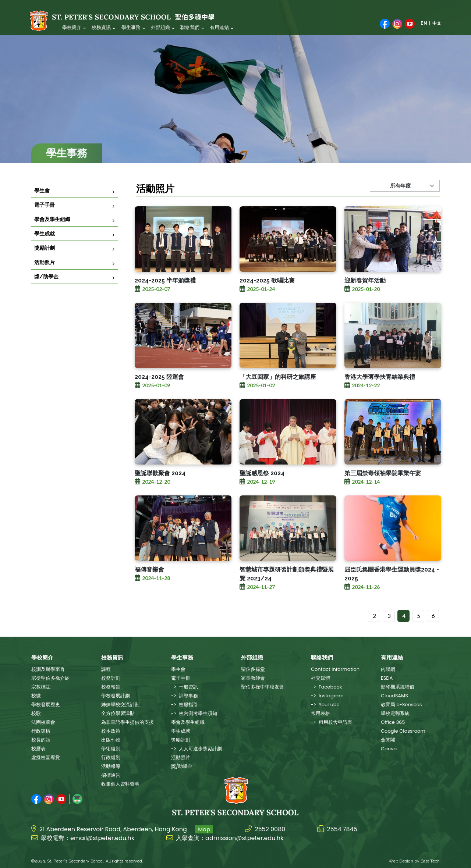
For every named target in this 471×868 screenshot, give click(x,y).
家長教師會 (253, 678)
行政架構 (41, 731)
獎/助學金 (46, 285)
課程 (106, 669)
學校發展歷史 (46, 705)
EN (424, 23)
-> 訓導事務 (185, 696)
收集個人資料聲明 (120, 784)
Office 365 (393, 722)
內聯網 (388, 669)
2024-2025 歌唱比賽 (267, 297)
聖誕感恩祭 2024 (262, 489)
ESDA (387, 678)
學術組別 (111, 749)
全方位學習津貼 (118, 713)
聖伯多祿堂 (253, 669)
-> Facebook (327, 687)
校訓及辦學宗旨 (48, 669)
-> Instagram (327, 696)
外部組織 (160, 27)
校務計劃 (111, 678)
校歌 (36, 713)
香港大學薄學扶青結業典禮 (380, 393)
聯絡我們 (190, 27)
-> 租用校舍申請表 (332, 722)
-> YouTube (325, 705)
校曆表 (38, 749)
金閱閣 (388, 740)
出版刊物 (111, 740)
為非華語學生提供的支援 (128, 722)
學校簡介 (72, 27)
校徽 (36, 696)
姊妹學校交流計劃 (120, 705)
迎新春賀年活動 (365, 297)
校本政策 (111, 731)
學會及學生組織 (52, 228)
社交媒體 (321, 678)
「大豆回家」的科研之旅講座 (278, 393)
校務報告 (111, 687)
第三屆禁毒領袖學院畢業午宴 (383, 489)
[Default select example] (405, 202)
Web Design (401, 859)
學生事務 (131, 27)
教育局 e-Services (401, 705)
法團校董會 (43, 722)
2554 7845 (342, 827)
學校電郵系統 (395, 713)
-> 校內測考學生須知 (194, 713)
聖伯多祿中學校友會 (263, 687)
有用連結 (219, 27)
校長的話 (41, 740)
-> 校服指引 (185, 705)
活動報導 (111, 766)
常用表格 (321, 713)
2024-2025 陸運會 (159, 393)
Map (204, 827)
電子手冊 (45, 214)
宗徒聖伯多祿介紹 (50, 678)
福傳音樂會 (149, 586)
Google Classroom (403, 731)
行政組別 (111, 757)
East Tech (430, 859)
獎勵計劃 (45, 257)
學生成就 (45, 242)
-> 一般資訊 (185, 687)
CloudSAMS (394, 696)
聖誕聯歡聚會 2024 (160, 489)
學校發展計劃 (116, 696)
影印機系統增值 (398, 687)
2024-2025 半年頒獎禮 (165, 297)
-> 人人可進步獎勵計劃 (196, 749)
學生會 (42, 199)
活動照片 (45, 271)
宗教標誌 (41, 687)
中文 (437, 23)
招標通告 (111, 775)
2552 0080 (270, 827)
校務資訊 (101, 27)
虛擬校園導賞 (46, 757)
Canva (389, 749)
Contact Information (335, 669)
